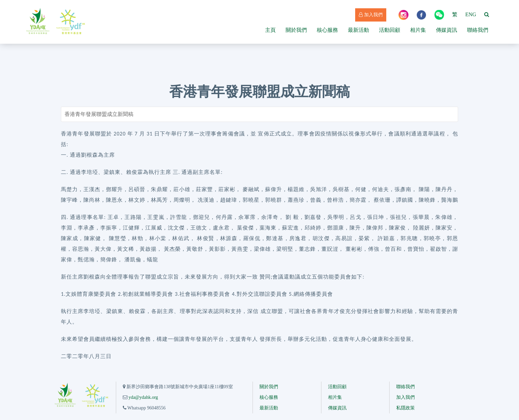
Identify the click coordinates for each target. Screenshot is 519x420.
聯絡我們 (478, 30)
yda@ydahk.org (143, 397)
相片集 (418, 30)
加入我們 (371, 15)
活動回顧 (390, 30)
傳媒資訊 (447, 30)
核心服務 (327, 30)
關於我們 (296, 30)
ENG (471, 14)
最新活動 (358, 30)
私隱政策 (405, 408)
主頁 (270, 30)
